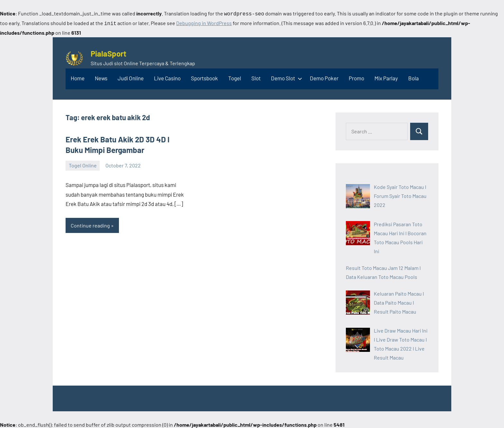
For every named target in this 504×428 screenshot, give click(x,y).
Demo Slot (285, 77)
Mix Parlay (386, 77)
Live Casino (167, 77)
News (101, 77)
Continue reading (90, 224)
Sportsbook (204, 77)
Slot (256, 77)
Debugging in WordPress (204, 22)
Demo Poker (324, 77)
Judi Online (131, 77)
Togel (235, 77)
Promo (356, 77)
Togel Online (83, 164)
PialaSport (108, 52)
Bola (414, 77)
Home (78, 77)
